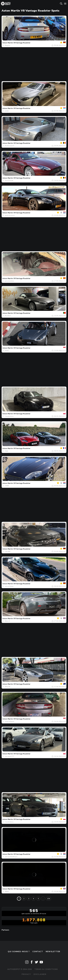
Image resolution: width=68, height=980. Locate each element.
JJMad (7, 891)
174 (49, 899)
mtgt (6, 451)
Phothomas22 (9, 146)
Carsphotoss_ (9, 416)
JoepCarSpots (10, 721)
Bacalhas (8, 316)
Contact (38, 952)
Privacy (26, 974)
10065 (7, 486)
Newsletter (53, 952)
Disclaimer (40, 974)
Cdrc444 (8, 552)
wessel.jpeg (9, 586)
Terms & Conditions (46, 969)
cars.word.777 (9, 756)
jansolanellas (9, 281)
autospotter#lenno (11, 857)
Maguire (8, 45)
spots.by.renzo (10, 215)
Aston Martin (8, 43)
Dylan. (7, 351)
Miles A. (8, 621)
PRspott (8, 687)
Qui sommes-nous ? (19, 952)
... (43, 899)
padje (7, 111)
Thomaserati (9, 181)
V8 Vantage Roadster (22, 43)
